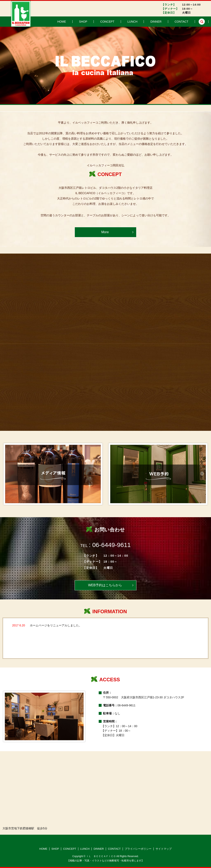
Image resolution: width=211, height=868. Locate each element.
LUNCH (144, 21)
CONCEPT (123, 21)
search (202, 22)
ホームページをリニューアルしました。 (56, 625)
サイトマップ (164, 849)
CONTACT (184, 21)
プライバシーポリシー (138, 849)
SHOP (104, 21)
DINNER (163, 21)
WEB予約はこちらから (105, 585)
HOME (87, 21)
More (105, 232)
